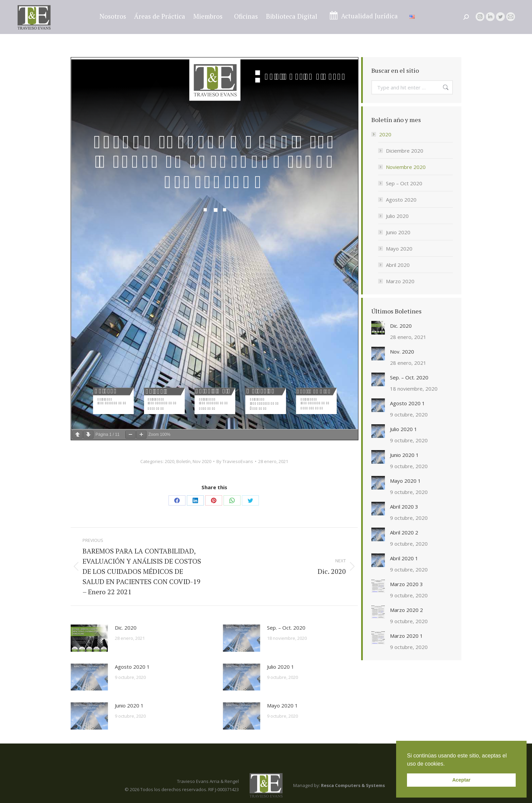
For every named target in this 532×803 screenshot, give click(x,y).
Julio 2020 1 (281, 667)
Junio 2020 (398, 232)
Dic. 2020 (126, 628)
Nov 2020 (202, 461)
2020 (170, 461)
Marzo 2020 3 (406, 584)
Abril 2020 (398, 265)
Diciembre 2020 (405, 151)
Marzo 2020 (400, 281)
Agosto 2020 (401, 200)
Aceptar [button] (461, 780)
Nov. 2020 (402, 352)
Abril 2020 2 (404, 532)
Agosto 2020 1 (132, 667)
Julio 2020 (397, 216)
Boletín (183, 461)
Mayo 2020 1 (282, 705)
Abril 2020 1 (404, 558)
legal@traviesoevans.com (481, 6)
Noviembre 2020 (406, 167)
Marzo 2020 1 (406, 636)
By (235, 461)
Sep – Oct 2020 (404, 183)
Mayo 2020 (399, 249)
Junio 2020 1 (129, 705)
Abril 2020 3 (404, 507)
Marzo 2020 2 (406, 610)
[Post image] (89, 638)
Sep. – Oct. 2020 (286, 628)
